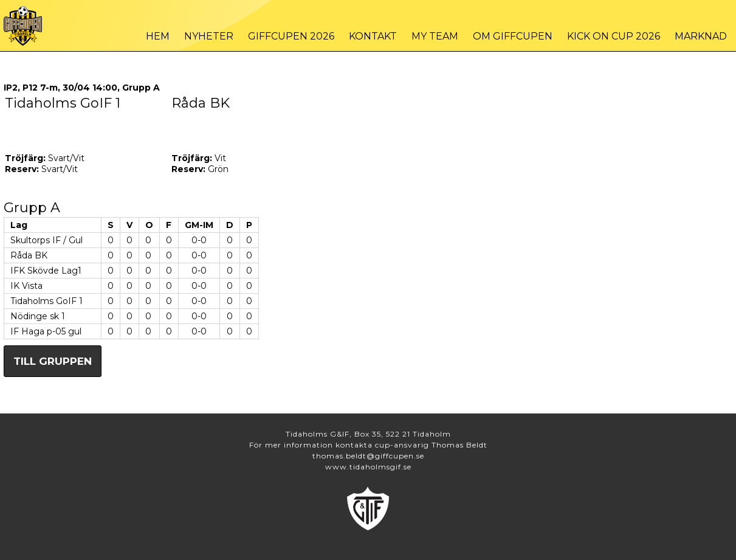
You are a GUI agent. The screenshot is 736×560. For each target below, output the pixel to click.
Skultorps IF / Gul (46, 240)
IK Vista (26, 286)
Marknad (701, 36)
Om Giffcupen (513, 36)
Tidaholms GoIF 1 (46, 301)
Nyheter (209, 36)
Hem (158, 36)
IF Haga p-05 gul (46, 331)
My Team (435, 36)
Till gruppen (53, 361)
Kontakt (373, 36)
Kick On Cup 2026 (614, 36)
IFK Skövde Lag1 (46, 271)
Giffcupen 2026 (291, 36)
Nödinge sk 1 (38, 316)
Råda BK (29, 255)
